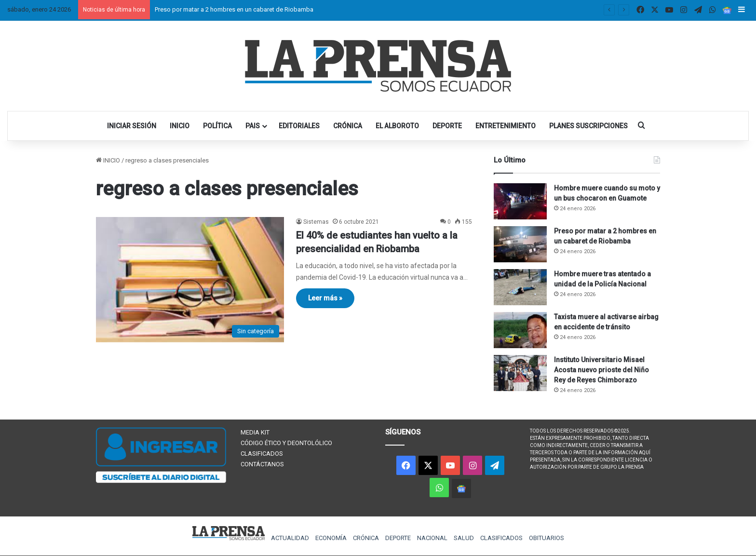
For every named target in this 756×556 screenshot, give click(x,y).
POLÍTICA (217, 126)
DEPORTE (447, 126)
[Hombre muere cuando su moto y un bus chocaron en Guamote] (520, 201)
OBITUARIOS (547, 538)
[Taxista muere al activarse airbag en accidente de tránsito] (520, 330)
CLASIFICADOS (262, 454)
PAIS (253, 126)
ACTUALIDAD (290, 538)
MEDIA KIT (255, 432)
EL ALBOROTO (397, 126)
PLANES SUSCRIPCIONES (588, 126)
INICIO (180, 126)
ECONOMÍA (331, 538)
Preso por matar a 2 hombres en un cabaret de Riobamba (234, 9)
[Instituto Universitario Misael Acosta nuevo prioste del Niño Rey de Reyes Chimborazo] (520, 373)
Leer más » (325, 298)
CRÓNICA (348, 126)
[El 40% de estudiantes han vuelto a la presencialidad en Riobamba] (190, 280)
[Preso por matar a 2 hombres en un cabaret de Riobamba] (520, 244)
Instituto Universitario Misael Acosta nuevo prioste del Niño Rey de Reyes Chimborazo (601, 370)
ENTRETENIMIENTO (506, 126)
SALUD (464, 538)
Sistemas (316, 222)
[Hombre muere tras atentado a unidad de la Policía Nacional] (520, 287)
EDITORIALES (299, 126)
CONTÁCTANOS (262, 464)
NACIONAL (432, 538)
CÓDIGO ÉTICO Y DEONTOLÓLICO (286, 443)
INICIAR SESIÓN (132, 126)
